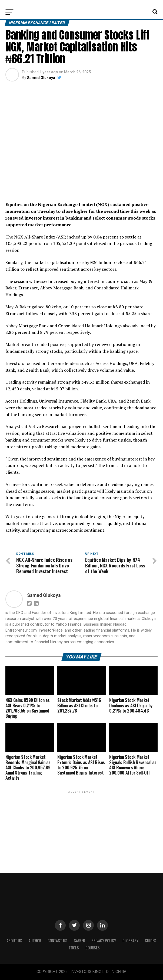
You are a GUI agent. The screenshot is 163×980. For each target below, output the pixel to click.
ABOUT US (14, 941)
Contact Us (57, 941)
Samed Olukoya (41, 78)
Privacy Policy (104, 941)
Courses (93, 948)
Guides (151, 941)
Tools (74, 948)
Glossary (130, 941)
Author (35, 941)
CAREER (79, 941)
